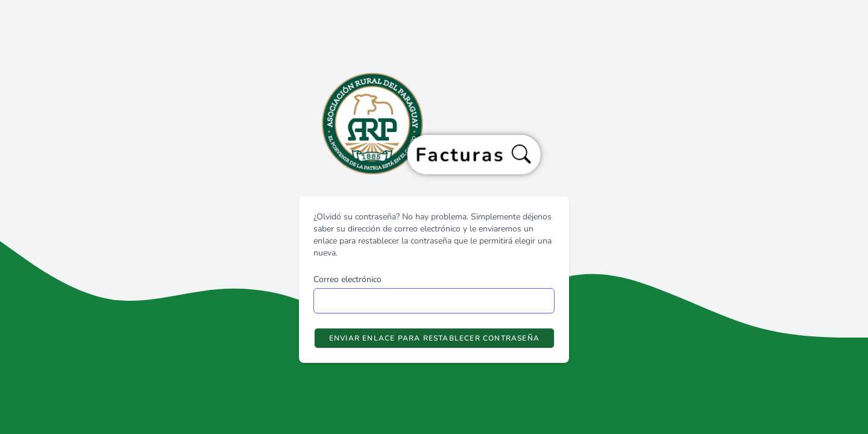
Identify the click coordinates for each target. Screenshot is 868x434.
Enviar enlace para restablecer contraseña (434, 338)
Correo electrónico (348, 279)
